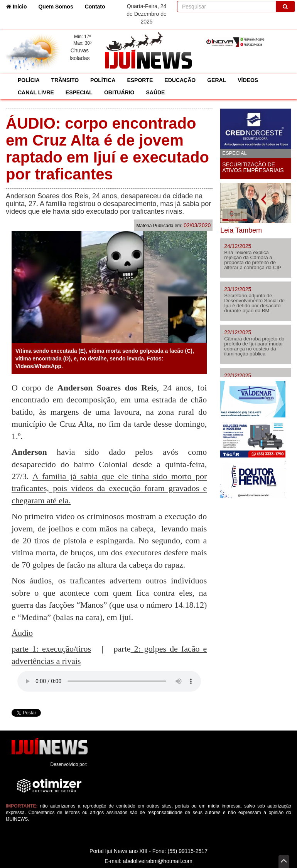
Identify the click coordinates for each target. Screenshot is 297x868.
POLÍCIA (29, 80)
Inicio (19, 6)
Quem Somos (56, 7)
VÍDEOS (248, 80)
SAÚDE (155, 92)
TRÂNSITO (65, 80)
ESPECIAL (79, 92)
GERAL (217, 80)
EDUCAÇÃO (180, 80)
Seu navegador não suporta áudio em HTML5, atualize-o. (109, 681)
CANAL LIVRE (36, 92)
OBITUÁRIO (119, 92)
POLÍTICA (103, 80)
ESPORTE (140, 80)
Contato (95, 7)
